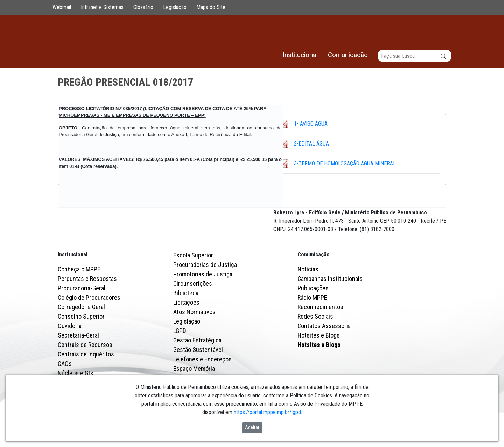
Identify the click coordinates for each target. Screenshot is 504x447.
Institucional (73, 285)
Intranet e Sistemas (102, 7)
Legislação (175, 7)
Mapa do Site (211, 7)
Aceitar (252, 427)
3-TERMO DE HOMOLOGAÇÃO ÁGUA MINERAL (345, 164)
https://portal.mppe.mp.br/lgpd (267, 412)
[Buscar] (415, 56)
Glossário (143, 7)
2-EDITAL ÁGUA (311, 144)
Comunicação (314, 285)
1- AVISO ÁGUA (311, 124)
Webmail (62, 7)
